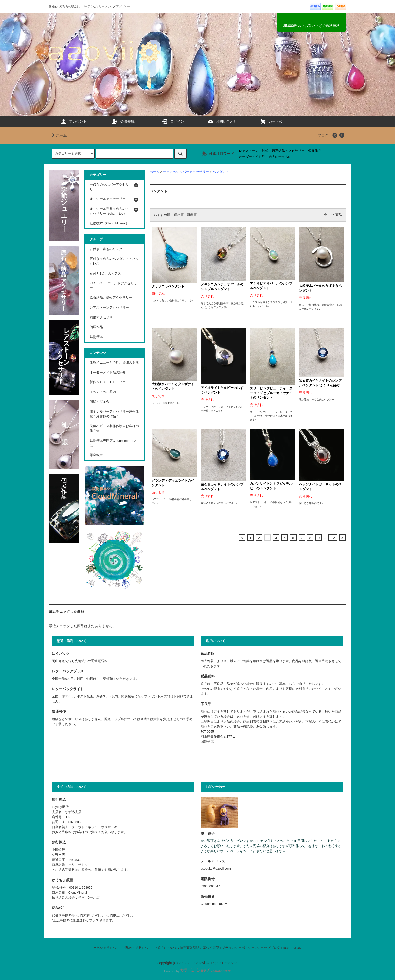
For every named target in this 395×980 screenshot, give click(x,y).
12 (333, 538)
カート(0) (272, 121)
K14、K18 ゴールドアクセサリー (113, 286)
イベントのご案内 (103, 392)
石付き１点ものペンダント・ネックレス (114, 261)
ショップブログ (269, 948)
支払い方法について (108, 948)
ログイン (173, 121)
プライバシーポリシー (238, 948)
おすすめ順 (162, 215)
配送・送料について (140, 948)
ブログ (323, 135)
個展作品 (315, 151)
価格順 (179, 215)
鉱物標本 (96, 337)
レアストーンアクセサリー (109, 308)
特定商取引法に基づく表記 (200, 948)
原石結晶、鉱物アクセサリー (111, 298)
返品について (168, 948)
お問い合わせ (222, 121)
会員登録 (123, 121)
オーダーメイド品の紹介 (108, 373)
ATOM (297, 948)
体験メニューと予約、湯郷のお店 (114, 363)
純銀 (265, 151)
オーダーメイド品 (252, 157)
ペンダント (221, 172)
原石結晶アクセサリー (288, 151)
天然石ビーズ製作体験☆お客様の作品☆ (114, 429)
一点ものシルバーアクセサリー (186, 172)
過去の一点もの (280, 157)
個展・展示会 (100, 402)
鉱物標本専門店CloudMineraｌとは (113, 443)
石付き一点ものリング (106, 249)
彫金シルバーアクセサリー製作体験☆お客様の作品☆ (114, 414)
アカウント (74, 121)
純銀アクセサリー (103, 317)
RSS (286, 948)
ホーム (58, 135)
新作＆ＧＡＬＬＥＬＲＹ (109, 382)
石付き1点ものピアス (105, 274)
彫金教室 (96, 455)
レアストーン (249, 151)
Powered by (197, 971)
